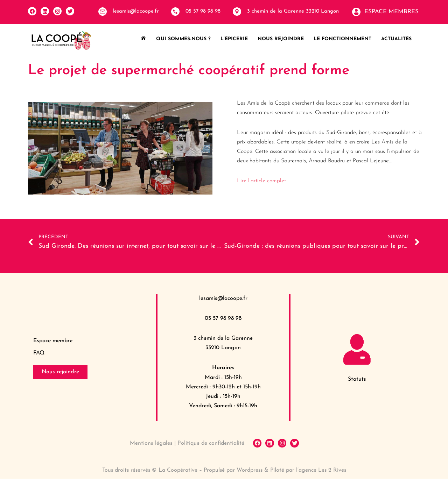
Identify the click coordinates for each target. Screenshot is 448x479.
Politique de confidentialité (211, 444)
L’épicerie (234, 39)
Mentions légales (151, 444)
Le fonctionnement (342, 39)
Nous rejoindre (281, 39)
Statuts (357, 380)
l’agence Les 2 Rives (323, 471)
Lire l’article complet (261, 181)
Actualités (396, 39)
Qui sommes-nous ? (183, 39)
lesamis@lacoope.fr (223, 298)
